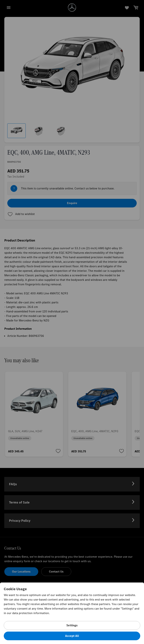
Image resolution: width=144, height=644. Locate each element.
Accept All (72, 636)
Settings (72, 625)
